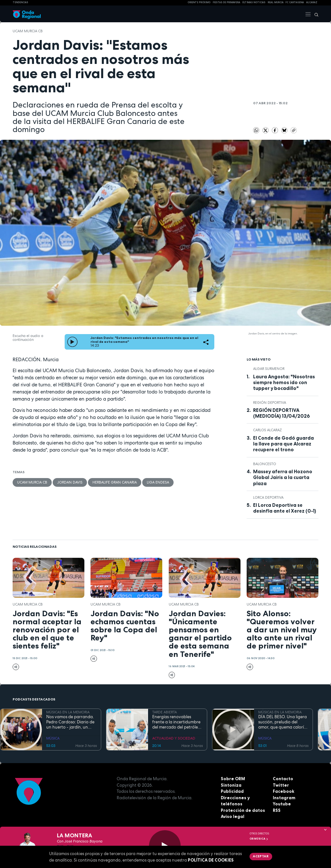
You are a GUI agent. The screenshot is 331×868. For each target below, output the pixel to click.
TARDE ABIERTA (165, 712)
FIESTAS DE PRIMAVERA (226, 2)
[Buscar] (315, 14)
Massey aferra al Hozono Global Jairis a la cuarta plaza (283, 478)
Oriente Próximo (199, 2)
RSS (277, 810)
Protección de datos (243, 810)
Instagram (284, 798)
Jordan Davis (70, 482)
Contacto (283, 779)
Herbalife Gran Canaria (115, 482)
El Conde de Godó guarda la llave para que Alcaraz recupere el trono (283, 444)
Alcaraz (312, 2)
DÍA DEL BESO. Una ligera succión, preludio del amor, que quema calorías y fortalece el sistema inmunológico (283, 722)
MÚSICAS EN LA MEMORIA (68, 712)
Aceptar (261, 856)
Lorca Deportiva (268, 497)
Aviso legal (233, 816)
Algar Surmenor (269, 369)
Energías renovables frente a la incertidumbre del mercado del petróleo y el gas (176, 722)
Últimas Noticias (254, 2)
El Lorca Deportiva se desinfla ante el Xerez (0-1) (285, 508)
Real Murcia (276, 2)
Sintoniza (231, 785)
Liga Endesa (158, 482)
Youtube (282, 804)
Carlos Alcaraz (267, 430)
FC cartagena (295, 2)
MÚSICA (53, 738)
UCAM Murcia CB (28, 31)
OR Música (259, 839)
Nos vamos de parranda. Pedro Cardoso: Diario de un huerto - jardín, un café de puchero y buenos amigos (71, 722)
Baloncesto (265, 464)
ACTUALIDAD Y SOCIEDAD (174, 738)
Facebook (283, 791)
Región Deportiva (270, 403)
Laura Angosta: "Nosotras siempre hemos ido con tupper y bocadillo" (284, 383)
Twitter (281, 785)
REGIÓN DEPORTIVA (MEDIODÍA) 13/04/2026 (282, 413)
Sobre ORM (233, 779)
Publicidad (232, 791)
